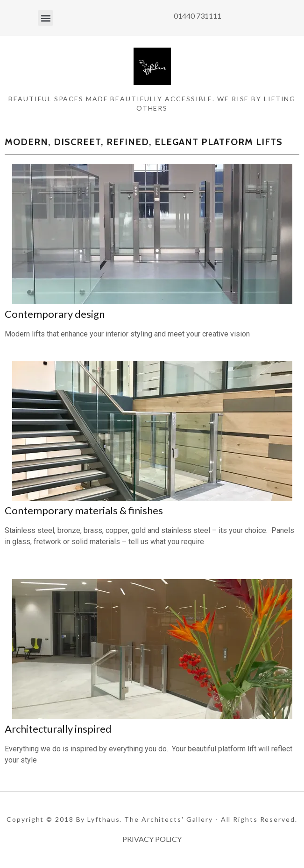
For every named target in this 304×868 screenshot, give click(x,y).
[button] (46, 18)
